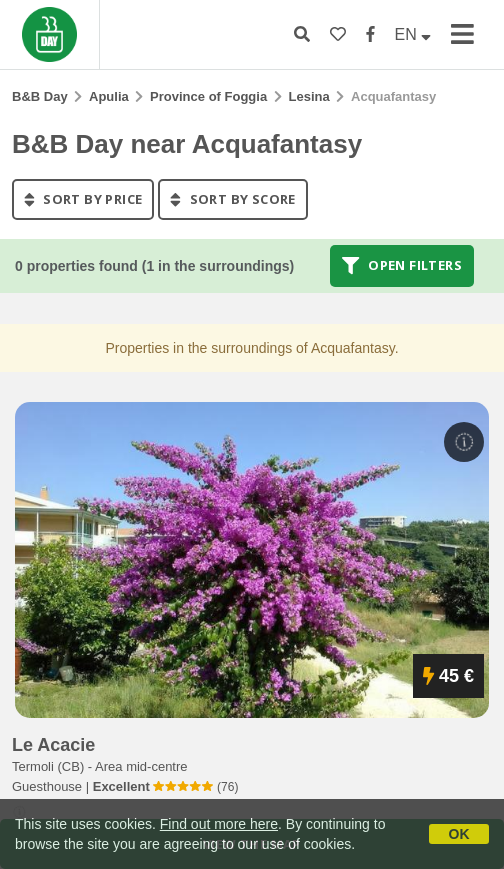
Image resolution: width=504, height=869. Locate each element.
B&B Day (40, 96)
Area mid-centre (141, 766)
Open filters (402, 266)
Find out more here (219, 824)
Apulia (109, 96)
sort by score (232, 199)
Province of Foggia (208, 96)
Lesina (309, 96)
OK (459, 834)
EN (413, 34)
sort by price (83, 199)
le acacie (53, 745)
